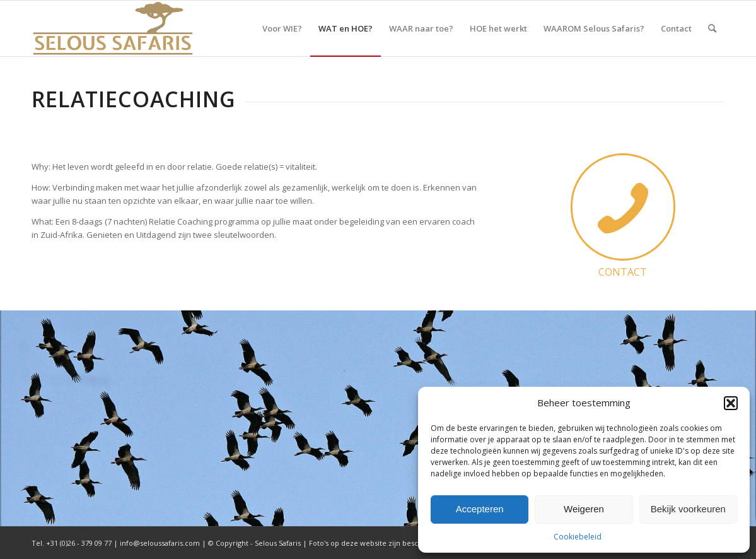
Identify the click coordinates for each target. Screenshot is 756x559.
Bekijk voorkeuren (688, 509)
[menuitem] (282, 28)
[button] (731, 403)
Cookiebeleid (578, 537)
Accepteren (480, 509)
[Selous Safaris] (113, 28)
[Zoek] (712, 28)
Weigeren (584, 509)
